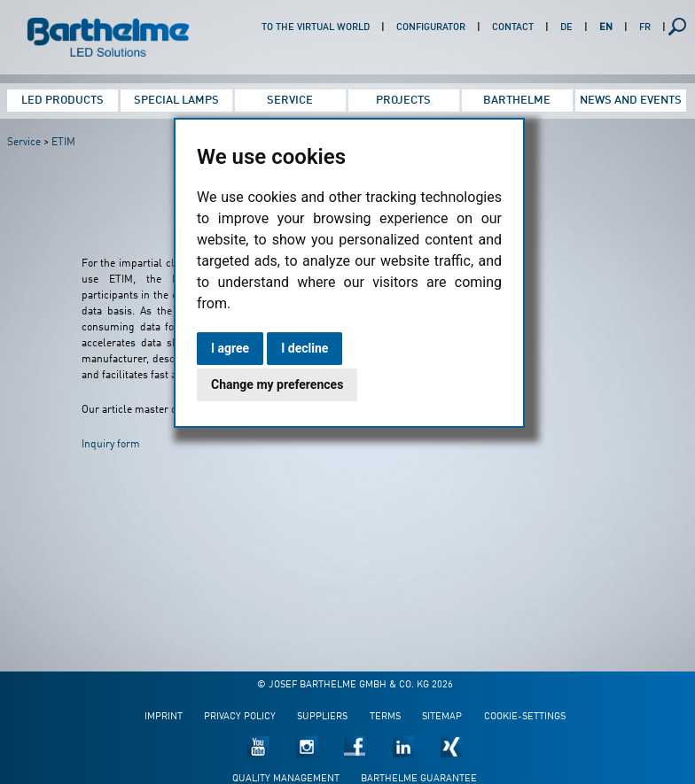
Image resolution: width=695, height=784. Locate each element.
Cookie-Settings (525, 717)
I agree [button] (230, 348)
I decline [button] (305, 348)
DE (566, 28)
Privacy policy (240, 717)
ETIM (63, 143)
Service (290, 101)
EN (606, 28)
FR (645, 28)
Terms (385, 717)
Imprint (164, 717)
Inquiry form (111, 445)
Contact (513, 28)
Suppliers (322, 717)
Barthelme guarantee (419, 779)
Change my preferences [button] (277, 384)
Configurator (431, 28)
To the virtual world (316, 28)
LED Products (62, 101)
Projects (403, 101)
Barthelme (517, 101)
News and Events (631, 101)
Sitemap (442, 717)
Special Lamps (176, 101)
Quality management (286, 779)
